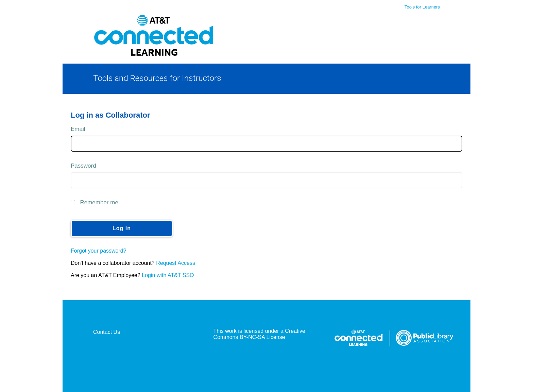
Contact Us (107, 332)
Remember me (99, 202)
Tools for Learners (422, 7)
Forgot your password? (99, 251)
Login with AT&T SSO (168, 275)
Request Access (176, 263)
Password (83, 166)
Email (78, 129)
